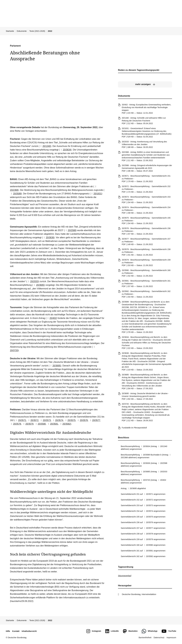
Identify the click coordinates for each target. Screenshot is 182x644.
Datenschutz (159, 638)
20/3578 (16, 424)
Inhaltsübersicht (29, 631)
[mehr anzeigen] (145, 84)
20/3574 (58, 420)
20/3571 (20, 420)
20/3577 (95, 420)
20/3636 (48, 238)
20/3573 (45, 420)
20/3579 (28, 424)
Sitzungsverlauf (125, 576)
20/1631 (96, 194)
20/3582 (65, 424)
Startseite (10, 31)
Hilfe (8, 631)
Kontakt (16, 631)
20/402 (51, 318)
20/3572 (33, 420)
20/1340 (45, 146)
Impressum (171, 638)
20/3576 (82, 420)
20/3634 (65, 150)
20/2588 (70, 230)
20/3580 (40, 424)
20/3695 (55, 366)
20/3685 (39, 285)
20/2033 (33, 281)
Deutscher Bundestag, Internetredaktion (139, 594)
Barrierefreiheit (145, 638)
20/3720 (145, 480)
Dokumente (22, 31)
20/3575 (70, 420)
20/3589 (16, 194)
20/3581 (52, 424)
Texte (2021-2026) (37, 31)
